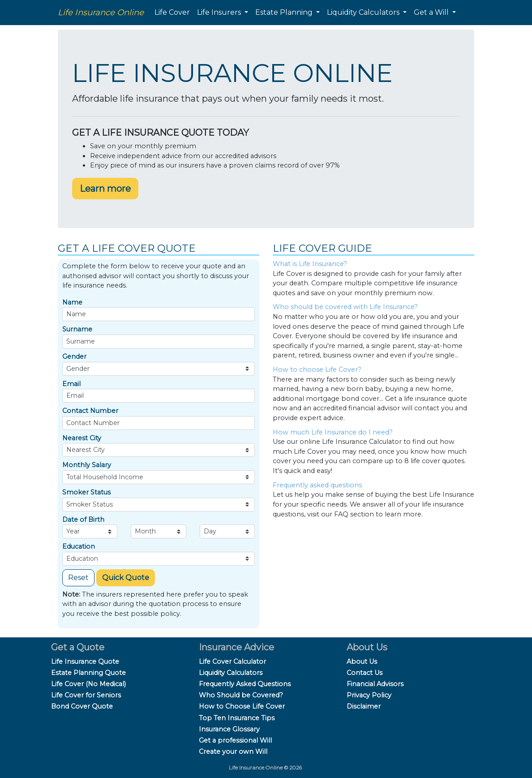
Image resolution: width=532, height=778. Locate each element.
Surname (77, 329)
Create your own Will (233, 752)
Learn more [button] (105, 189)
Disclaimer (364, 706)
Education (79, 546)
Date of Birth (83, 520)
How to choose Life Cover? (317, 370)
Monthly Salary (87, 465)
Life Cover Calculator (232, 662)
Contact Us (365, 673)
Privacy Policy (369, 695)
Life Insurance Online (101, 12)
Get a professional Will (235, 740)
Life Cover (172, 12)
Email (71, 384)
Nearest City (82, 438)
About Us (362, 662)
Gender (74, 357)
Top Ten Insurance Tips (237, 718)
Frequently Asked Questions (245, 684)
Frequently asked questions (317, 485)
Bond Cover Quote (82, 706)
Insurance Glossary (229, 729)
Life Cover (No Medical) (88, 684)
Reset (78, 578)
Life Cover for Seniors (86, 695)
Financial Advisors (375, 684)
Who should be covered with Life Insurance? (345, 307)
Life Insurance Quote (85, 662)
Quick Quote (126, 578)
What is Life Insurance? (310, 264)
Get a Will (432, 12)
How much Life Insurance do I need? (333, 432)
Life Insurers (220, 12)
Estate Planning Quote (88, 673)
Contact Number (90, 411)
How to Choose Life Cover (242, 706)
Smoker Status (86, 492)
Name (72, 302)
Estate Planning (285, 12)
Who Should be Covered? (241, 695)
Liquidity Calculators (364, 12)
